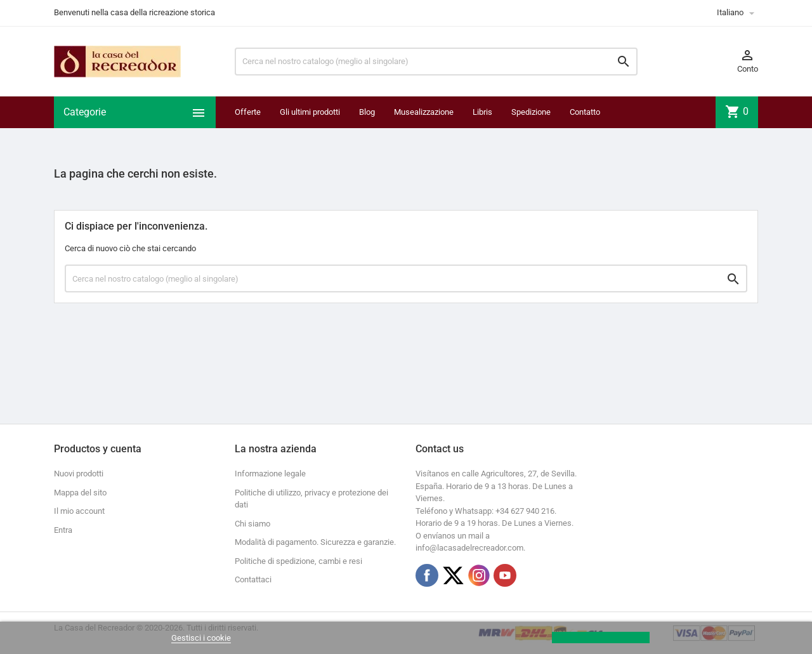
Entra (63, 530)
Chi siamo (252, 524)
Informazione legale (270, 474)
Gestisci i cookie (201, 638)
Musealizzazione (424, 112)
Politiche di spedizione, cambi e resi (298, 561)
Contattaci (253, 579)
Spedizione (531, 112)
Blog (367, 112)
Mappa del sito (80, 493)
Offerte (248, 112)
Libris (482, 112)
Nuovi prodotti (79, 474)
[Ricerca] (436, 62)
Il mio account (79, 511)
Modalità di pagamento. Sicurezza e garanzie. (315, 542)
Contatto (585, 112)
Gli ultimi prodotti (310, 112)
